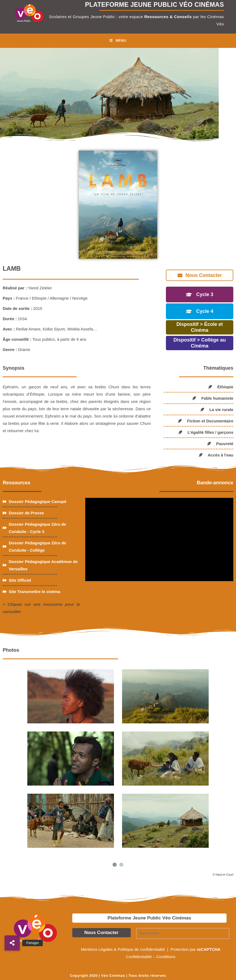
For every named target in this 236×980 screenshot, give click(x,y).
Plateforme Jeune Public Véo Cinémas (149, 918)
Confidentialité (139, 957)
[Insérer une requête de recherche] (183, 933)
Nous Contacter (101, 933)
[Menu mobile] (118, 41)
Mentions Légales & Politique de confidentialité (123, 949)
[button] (12, 943)
